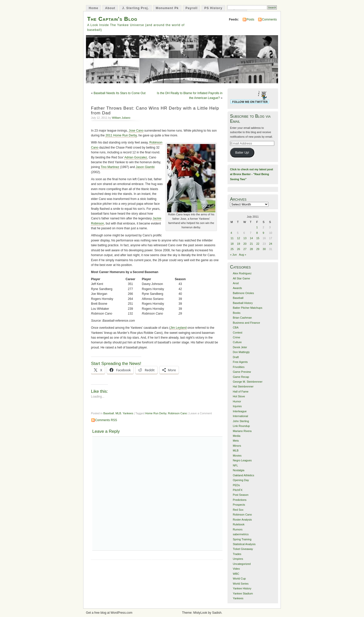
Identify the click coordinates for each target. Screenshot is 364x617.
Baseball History (243, 303)
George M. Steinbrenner (248, 382)
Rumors (238, 529)
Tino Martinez (110, 167)
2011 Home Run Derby (121, 135)
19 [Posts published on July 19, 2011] (238, 244)
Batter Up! (242, 153)
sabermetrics (241, 534)
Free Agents (240, 362)
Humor (237, 401)
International (240, 416)
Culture (237, 342)
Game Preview (242, 372)
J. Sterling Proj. (135, 8)
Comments (269, 19)
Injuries (237, 406)
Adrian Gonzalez (136, 157)
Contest (238, 333)
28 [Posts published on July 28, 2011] (251, 249)
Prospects (239, 505)
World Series (241, 584)
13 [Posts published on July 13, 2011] (245, 238)
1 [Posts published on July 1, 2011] (257, 227)
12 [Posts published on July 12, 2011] (238, 238)
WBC (236, 574)
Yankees (128, 413)
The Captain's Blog (112, 19)
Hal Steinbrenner (243, 386)
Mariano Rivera (242, 431)
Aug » (243, 255)
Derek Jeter (240, 347)
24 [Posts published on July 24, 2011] (271, 244)
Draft (236, 357)
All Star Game (241, 278)
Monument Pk (167, 8)
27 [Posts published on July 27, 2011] (245, 249)
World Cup (239, 579)
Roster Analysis (242, 520)
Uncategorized (242, 564)
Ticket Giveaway (243, 549)
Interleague (240, 411)
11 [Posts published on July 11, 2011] (232, 238)
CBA (236, 327)
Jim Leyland (178, 328)
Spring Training (242, 539)
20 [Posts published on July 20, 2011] (245, 244)
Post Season (241, 495)
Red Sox (238, 510)
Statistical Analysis (244, 544)
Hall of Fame (241, 392)
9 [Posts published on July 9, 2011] (263, 233)
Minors (237, 446)
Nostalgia (239, 470)
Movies (237, 456)
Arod (236, 283)
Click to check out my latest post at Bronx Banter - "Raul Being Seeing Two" (252, 174)
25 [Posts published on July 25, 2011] (232, 249)
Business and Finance (246, 323)
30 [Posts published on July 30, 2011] (264, 249)
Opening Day (241, 480)
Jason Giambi (145, 167)
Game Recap (241, 377)
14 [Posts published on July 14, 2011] (251, 238)
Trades (237, 554)
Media (237, 436)
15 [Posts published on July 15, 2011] (258, 238)
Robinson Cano (177, 413)
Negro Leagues (242, 460)
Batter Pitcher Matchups (248, 308)
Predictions (240, 500)
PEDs (236, 485)
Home (94, 8)
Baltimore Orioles (243, 293)
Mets (236, 441)
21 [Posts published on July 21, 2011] (251, 244)
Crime (236, 337)
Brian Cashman (242, 318)
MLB (118, 413)
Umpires (238, 559)
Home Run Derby (156, 413)
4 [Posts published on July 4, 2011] (231, 233)
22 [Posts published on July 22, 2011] (258, 244)
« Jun (233, 255)
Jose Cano (136, 131)
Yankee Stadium (243, 593)
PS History (213, 8)
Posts (250, 19)
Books (237, 313)
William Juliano (121, 118)
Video (236, 569)
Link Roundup (241, 426)
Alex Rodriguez (242, 273)
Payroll (192, 8)
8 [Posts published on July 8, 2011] (257, 233)
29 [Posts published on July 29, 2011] (258, 249)
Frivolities (239, 367)
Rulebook (239, 524)
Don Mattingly (241, 352)
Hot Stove (239, 396)
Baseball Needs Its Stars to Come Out (119, 93)
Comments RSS (106, 420)
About (110, 8)
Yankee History (242, 588)
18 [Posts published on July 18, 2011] (232, 244)
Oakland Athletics (244, 475)
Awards (237, 288)
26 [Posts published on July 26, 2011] (238, 249)
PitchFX (238, 490)
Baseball (109, 413)
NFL (235, 465)
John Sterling (241, 421)
